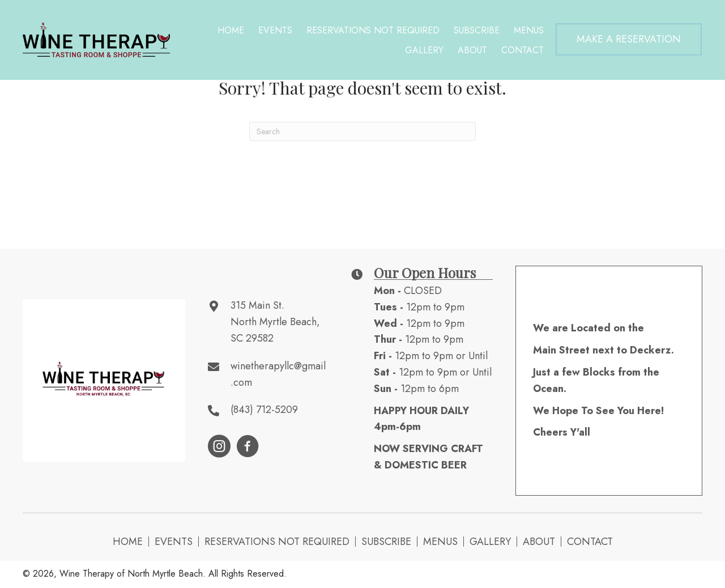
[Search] (362, 131)
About (539, 542)
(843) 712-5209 (264, 410)
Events (174, 542)
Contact (590, 542)
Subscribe (386, 542)
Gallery (490, 542)
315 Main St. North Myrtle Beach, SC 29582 (275, 322)
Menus (440, 542)
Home (128, 542)
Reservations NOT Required (277, 542)
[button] (629, 39)
